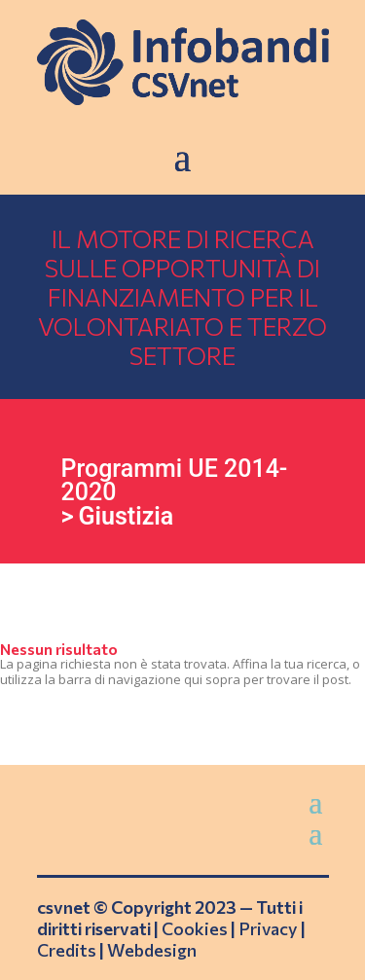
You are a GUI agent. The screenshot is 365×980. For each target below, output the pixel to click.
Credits (67, 950)
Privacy (268, 928)
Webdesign (152, 950)
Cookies (195, 928)
